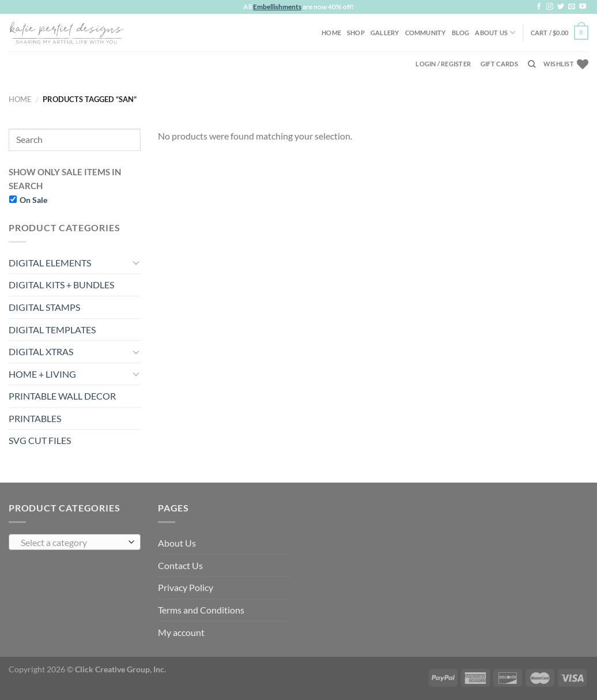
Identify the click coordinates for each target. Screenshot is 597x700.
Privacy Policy (186, 587)
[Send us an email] (572, 7)
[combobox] (75, 542)
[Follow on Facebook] (539, 7)
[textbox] (72, 543)
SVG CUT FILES (40, 440)
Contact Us (180, 565)
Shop (356, 33)
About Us (495, 33)
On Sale (33, 200)
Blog (461, 33)
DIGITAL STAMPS (44, 307)
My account (181, 632)
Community (426, 33)
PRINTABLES (35, 418)
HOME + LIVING (42, 374)
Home (331, 33)
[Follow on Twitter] (561, 7)
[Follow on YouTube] (583, 7)
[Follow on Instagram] (550, 7)
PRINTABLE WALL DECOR (62, 396)
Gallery (385, 33)
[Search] (532, 64)
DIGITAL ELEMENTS (50, 263)
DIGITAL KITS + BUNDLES (61, 285)
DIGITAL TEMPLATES (52, 330)
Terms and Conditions (201, 610)
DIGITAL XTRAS (41, 351)
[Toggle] (136, 262)
